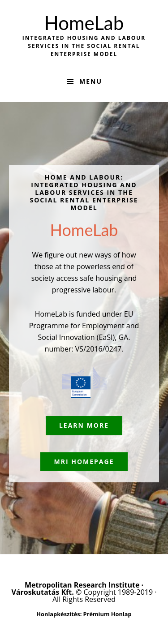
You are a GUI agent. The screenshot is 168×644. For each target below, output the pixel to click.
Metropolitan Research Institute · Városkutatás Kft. (77, 588)
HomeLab (84, 23)
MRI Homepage (84, 462)
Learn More (84, 425)
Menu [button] (91, 81)
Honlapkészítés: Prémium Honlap (84, 614)
